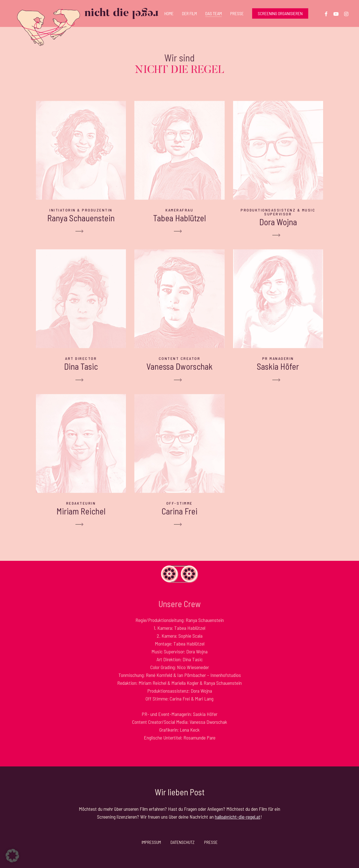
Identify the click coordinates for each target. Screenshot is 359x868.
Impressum (151, 842)
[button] (12, 856)
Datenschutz (183, 842)
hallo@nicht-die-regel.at (238, 817)
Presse (211, 842)
